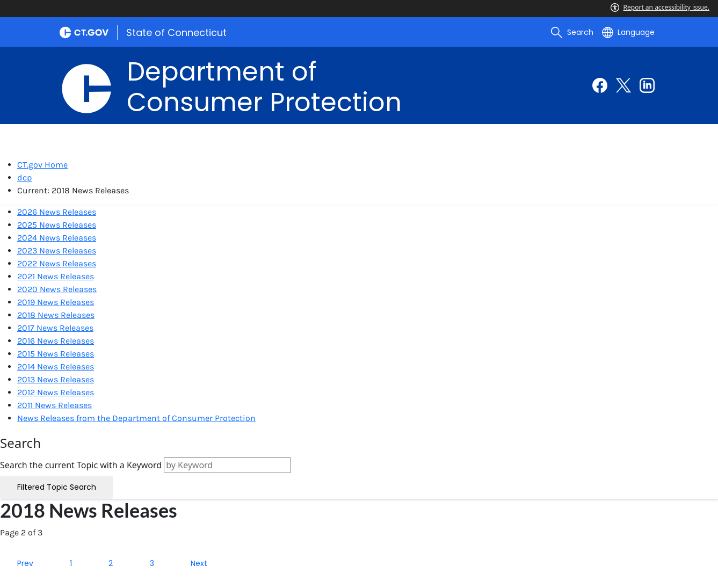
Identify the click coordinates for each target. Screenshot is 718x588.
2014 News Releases (56, 366)
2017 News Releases (55, 328)
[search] (572, 32)
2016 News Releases (56, 341)
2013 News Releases (56, 379)
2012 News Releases (56, 392)
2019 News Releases (56, 302)
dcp (25, 177)
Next (199, 563)
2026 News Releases (57, 212)
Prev (25, 563)
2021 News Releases (56, 276)
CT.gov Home (42, 165)
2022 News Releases (57, 263)
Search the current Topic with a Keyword (81, 465)
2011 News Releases (55, 405)
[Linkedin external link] (647, 85)
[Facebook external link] (600, 85)
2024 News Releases (57, 238)
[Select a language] (628, 32)
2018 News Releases (56, 315)
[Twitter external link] (623, 85)
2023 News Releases (57, 251)
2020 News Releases (57, 289)
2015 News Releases (56, 354)
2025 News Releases (57, 225)
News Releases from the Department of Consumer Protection (136, 418)
